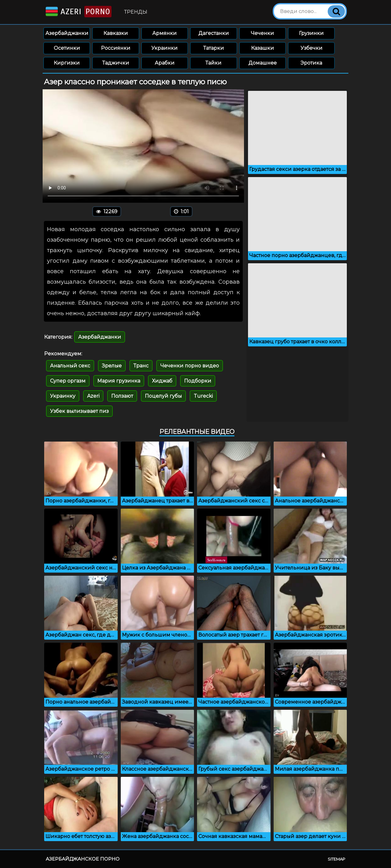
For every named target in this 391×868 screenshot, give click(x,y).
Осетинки (67, 48)
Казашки (263, 48)
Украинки (164, 48)
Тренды (136, 12)
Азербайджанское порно (83, 859)
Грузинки (311, 33)
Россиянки (116, 48)
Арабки (165, 63)
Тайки (213, 63)
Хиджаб (162, 381)
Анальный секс (70, 366)
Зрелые (112, 366)
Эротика (311, 63)
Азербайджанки (67, 33)
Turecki (203, 396)
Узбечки (311, 48)
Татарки (214, 48)
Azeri (78, 12)
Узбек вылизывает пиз (79, 411)
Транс (141, 366)
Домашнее (263, 63)
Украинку (63, 396)
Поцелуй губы (163, 396)
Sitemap (336, 859)
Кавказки (116, 33)
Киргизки (67, 63)
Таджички (116, 63)
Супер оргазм (68, 381)
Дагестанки (214, 33)
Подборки (198, 381)
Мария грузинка (119, 381)
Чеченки (262, 33)
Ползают (122, 396)
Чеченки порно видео (190, 366)
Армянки (164, 33)
